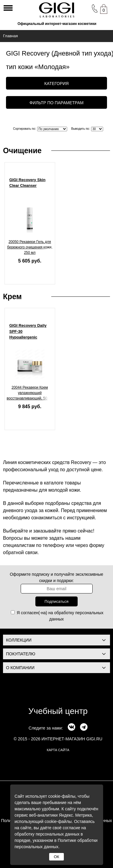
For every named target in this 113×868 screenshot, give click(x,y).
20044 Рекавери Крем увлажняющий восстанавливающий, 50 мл (30, 393)
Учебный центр (58, 711)
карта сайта (58, 750)
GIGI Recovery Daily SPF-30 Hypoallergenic (28, 331)
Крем (12, 296)
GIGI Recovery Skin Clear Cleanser (27, 183)
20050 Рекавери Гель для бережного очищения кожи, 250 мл (30, 247)
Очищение (22, 150)
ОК (56, 857)
